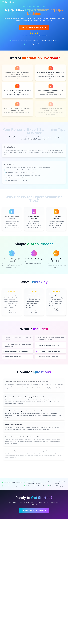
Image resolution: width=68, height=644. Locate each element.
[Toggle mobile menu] (65, 2)
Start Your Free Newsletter (34, 27)
